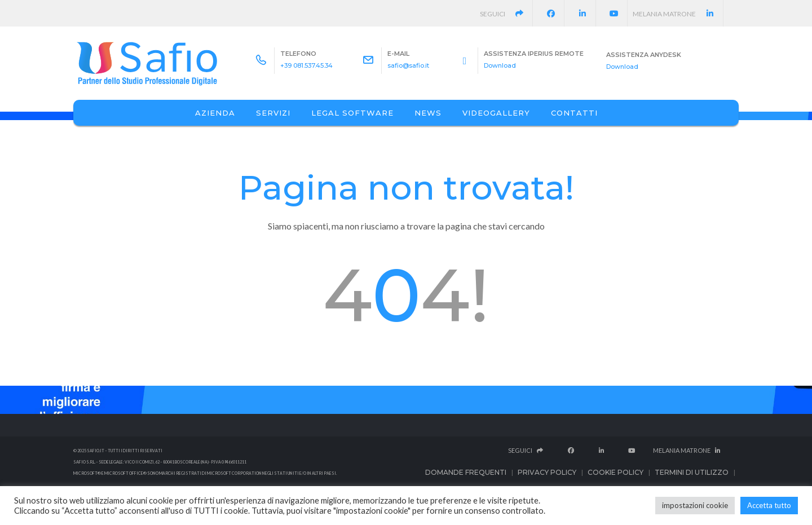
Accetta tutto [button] (769, 505)
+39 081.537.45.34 (306, 65)
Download (500, 65)
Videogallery (496, 113)
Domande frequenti (466, 472)
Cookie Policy (615, 472)
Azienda (215, 113)
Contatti (574, 113)
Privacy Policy (547, 472)
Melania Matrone (678, 14)
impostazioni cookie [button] (695, 505)
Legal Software (352, 113)
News (428, 113)
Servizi (273, 113)
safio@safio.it (408, 65)
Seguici (507, 14)
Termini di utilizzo (692, 472)
